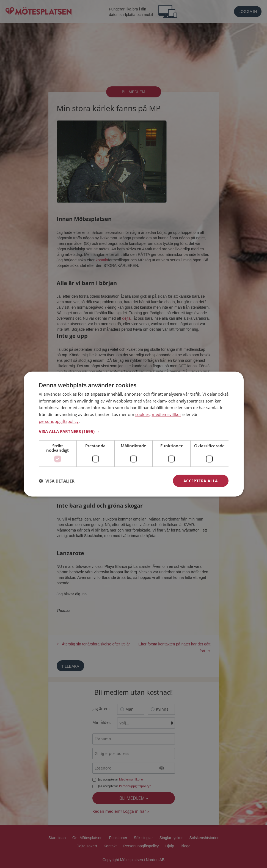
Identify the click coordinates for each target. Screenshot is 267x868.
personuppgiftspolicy (59, 421)
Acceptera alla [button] (201, 480)
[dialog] (134, 434)
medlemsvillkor (166, 414)
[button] (134, 431)
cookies (142, 414)
